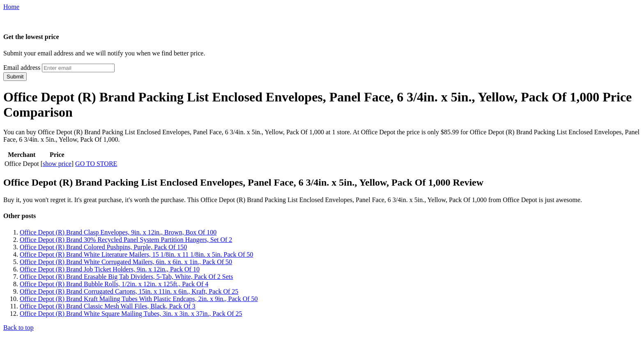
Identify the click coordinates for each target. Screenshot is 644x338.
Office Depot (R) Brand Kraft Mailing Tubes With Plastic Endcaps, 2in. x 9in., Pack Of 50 (139, 299)
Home (11, 7)
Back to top (18, 328)
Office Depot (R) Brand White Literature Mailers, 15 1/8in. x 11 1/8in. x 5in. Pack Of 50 (136, 254)
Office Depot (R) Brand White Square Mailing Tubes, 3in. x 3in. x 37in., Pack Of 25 (131, 314)
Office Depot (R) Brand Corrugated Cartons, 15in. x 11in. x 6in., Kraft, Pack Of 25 (129, 291)
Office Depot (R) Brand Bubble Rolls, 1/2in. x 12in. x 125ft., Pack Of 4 (114, 284)
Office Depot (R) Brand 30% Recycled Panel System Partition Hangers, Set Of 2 (126, 240)
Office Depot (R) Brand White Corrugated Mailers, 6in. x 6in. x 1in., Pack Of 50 (126, 262)
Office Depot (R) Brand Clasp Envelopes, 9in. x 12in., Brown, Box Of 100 (118, 232)
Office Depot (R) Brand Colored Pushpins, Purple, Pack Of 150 (103, 247)
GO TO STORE (96, 164)
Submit (15, 77)
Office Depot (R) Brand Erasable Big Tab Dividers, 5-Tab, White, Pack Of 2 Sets (126, 277)
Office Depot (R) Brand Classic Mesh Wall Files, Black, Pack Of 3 (108, 306)
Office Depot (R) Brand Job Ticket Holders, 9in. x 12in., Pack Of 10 (110, 269)
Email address (22, 68)
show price (57, 164)
